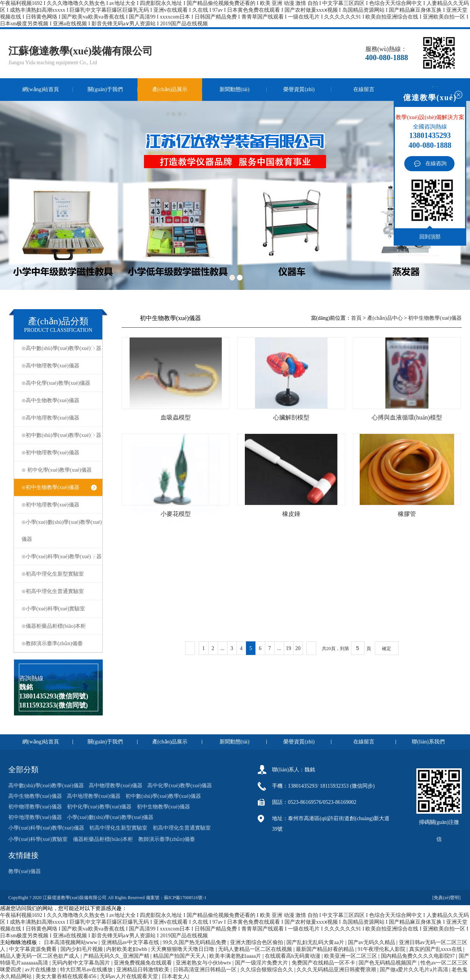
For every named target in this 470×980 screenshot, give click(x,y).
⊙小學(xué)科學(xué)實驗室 (59, 609)
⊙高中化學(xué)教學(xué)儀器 (59, 383)
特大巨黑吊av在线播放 (87, 970)
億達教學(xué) (430, 98)
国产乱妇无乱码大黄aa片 (316, 942)
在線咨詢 (436, 163)
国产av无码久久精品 (372, 942)
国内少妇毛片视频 (82, 949)
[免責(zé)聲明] (447, 898)
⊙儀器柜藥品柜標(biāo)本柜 (59, 626)
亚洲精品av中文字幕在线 (131, 942)
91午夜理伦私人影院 (382, 949)
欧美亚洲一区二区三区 (351, 956)
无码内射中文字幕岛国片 (82, 963)
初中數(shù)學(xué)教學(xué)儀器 (163, 796)
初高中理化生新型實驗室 (118, 828)
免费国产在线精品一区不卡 (324, 963)
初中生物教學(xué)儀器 (435, 318)
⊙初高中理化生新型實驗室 (59, 574)
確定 (387, 649)
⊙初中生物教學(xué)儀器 (59, 487)
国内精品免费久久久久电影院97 (419, 956)
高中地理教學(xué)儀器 (94, 796)
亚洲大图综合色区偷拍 (257, 942)
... (222, 648)
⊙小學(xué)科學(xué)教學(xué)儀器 (62, 557)
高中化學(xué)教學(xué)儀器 (180, 786)
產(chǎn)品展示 (170, 89)
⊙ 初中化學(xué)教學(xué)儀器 (59, 470)
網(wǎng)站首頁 (41, 89)
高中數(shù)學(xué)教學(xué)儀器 (46, 786)
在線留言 (364, 89)
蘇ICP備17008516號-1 (185, 898)
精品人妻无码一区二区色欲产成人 (40, 956)
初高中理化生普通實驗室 (182, 828)
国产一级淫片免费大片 (262, 963)
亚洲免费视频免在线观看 (144, 963)
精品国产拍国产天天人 (180, 956)
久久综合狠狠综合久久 (267, 970)
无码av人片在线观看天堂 (130, 976)
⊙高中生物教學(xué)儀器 (59, 400)
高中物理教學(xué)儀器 (116, 786)
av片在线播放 (41, 970)
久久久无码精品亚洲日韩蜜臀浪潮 (337, 970)
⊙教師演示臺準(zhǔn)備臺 (59, 643)
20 (298, 648)
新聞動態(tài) (234, 89)
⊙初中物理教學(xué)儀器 (59, 453)
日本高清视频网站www (71, 942)
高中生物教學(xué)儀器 (35, 796)
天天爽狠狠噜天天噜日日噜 (183, 949)
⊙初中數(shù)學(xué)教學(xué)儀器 (61, 435)
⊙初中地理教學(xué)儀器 (59, 505)
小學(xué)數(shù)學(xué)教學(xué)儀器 (110, 817)
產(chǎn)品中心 (385, 318)
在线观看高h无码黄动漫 (293, 956)
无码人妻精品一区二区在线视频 (256, 949)
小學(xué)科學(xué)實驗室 (38, 839)
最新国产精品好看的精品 (326, 949)
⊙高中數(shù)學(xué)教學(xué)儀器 (61, 348)
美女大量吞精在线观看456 (67, 976)
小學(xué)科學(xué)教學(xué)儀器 (46, 828)
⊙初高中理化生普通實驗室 (59, 591)
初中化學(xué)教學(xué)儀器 (99, 807)
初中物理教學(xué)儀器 (35, 807)
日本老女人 (175, 976)
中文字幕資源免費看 (34, 949)
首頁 (356, 318)
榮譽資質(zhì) (299, 89)
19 (289, 648)
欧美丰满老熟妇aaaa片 (236, 956)
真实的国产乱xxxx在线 (436, 949)
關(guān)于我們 (105, 89)
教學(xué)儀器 (25, 871)
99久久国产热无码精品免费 (195, 942)
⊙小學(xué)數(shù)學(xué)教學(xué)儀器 (62, 531)
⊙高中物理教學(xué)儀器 (59, 366)
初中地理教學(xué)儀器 (35, 817)
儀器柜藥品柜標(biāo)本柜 (103, 839)
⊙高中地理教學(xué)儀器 (59, 418)
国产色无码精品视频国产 (388, 963)
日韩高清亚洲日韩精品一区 (206, 970)
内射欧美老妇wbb (127, 949)
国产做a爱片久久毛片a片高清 (414, 970)
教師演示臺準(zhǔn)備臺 (167, 839)
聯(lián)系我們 (428, 742)
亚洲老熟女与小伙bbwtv (204, 963)
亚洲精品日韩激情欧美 (144, 970)
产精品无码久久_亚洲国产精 (117, 956)
